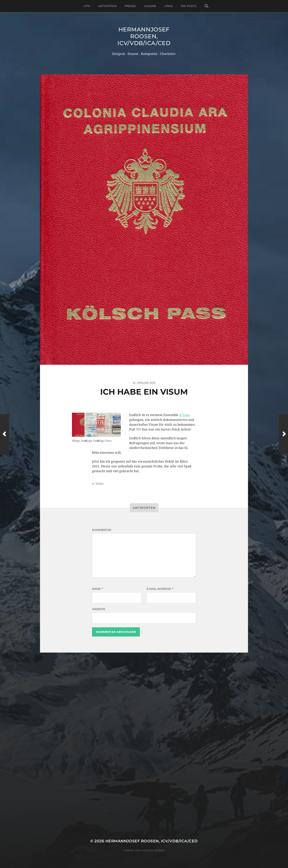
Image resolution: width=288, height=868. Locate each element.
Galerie (150, 6)
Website (99, 609)
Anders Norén (153, 850)
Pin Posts (189, 6)
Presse (130, 6)
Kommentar (102, 530)
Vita (87, 6)
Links (168, 6)
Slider (100, 484)
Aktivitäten (107, 6)
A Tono (184, 415)
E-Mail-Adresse (160, 589)
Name (97, 589)
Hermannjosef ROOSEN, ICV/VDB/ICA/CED (144, 36)
